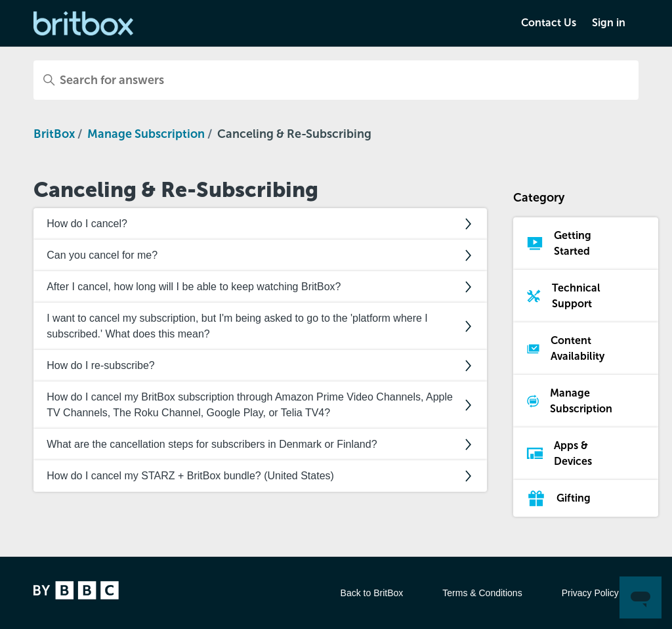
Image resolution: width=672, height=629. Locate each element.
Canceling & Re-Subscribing (294, 134)
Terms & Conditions (482, 593)
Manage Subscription (146, 134)
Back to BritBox (372, 593)
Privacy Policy (590, 593)
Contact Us (549, 23)
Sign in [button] (609, 23)
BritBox (54, 134)
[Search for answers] (336, 80)
